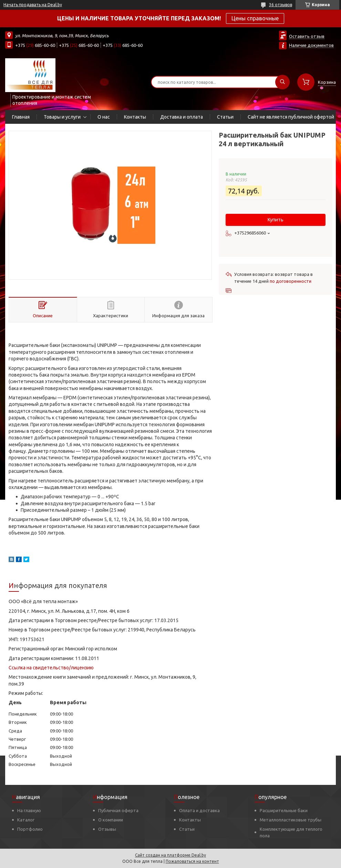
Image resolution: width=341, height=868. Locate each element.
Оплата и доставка (199, 810)
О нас (104, 117)
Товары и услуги (62, 117)
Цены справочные (255, 18)
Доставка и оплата (182, 117)
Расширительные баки (284, 810)
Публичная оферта (118, 810)
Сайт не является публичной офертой (291, 117)
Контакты (135, 117)
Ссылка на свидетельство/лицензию (51, 668)
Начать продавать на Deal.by (33, 5)
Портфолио (30, 829)
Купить (276, 220)
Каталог (26, 820)
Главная (21, 117)
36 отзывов (281, 5)
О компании (111, 820)
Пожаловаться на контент (192, 861)
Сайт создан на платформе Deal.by (170, 855)
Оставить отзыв (307, 36)
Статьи (225, 117)
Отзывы (107, 829)
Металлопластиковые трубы (291, 820)
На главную (29, 810)
